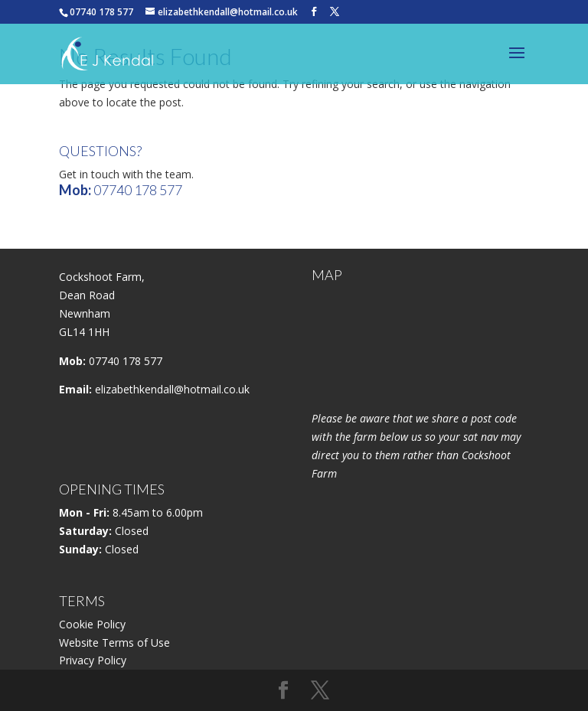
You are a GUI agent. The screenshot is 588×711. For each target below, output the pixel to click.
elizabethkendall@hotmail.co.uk (172, 389)
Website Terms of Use (114, 643)
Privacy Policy (93, 660)
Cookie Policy (92, 624)
